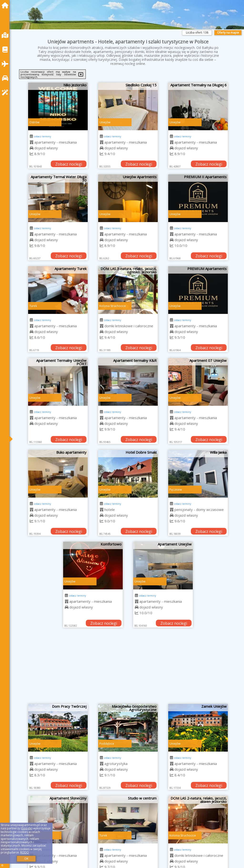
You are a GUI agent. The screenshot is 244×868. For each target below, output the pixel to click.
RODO (25, 852)
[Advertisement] (128, 668)
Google (27, 828)
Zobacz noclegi (69, 164)
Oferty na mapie (228, 33)
